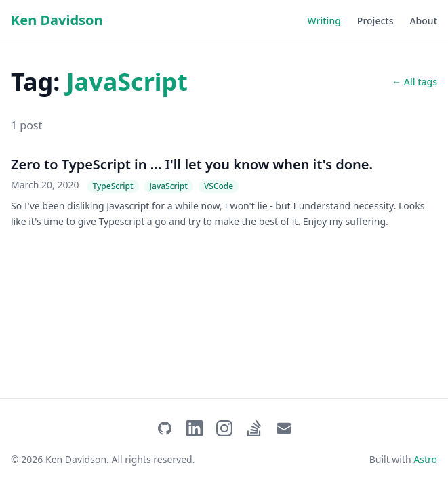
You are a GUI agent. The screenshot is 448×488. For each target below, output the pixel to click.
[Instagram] (224, 428)
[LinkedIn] (195, 428)
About (423, 21)
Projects (375, 21)
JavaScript (169, 186)
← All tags (414, 82)
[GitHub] (165, 428)
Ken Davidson (57, 20)
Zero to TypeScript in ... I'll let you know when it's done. (192, 164)
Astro (425, 459)
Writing (324, 21)
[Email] (284, 428)
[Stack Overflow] (254, 428)
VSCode (219, 186)
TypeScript (113, 186)
